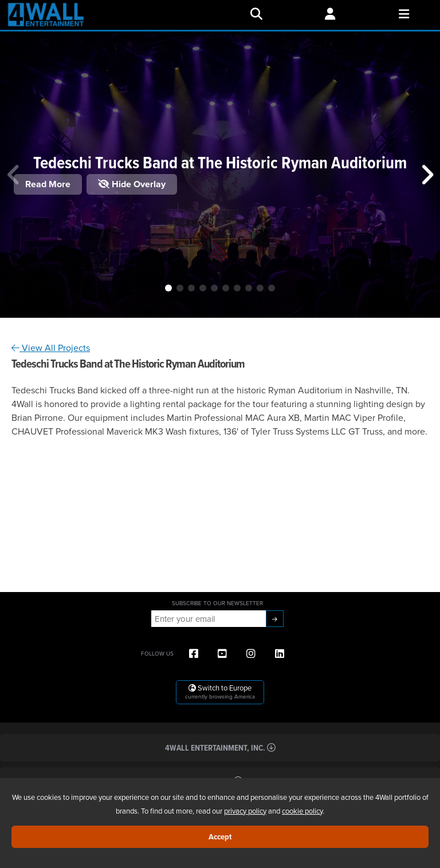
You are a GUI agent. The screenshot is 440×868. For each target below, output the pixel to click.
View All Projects (51, 348)
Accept (220, 837)
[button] (168, 288)
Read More (48, 184)
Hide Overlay (132, 184)
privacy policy (245, 811)
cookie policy (302, 811)
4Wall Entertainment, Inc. (220, 747)
